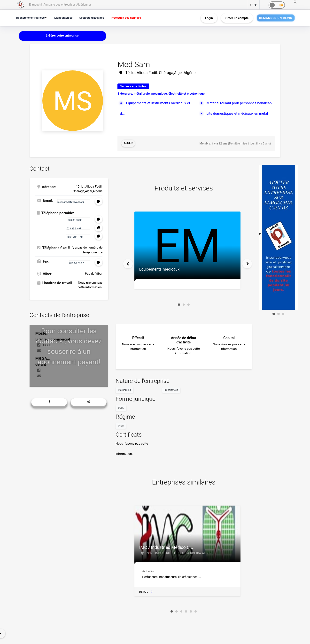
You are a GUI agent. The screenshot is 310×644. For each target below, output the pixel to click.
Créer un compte (237, 18)
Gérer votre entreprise (62, 36)
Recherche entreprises (31, 18)
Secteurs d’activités (95, 18)
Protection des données (131, 18)
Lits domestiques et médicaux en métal (238, 124)
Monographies (66, 18)
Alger (128, 144)
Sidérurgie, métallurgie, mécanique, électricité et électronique (161, 94)
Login (209, 18)
